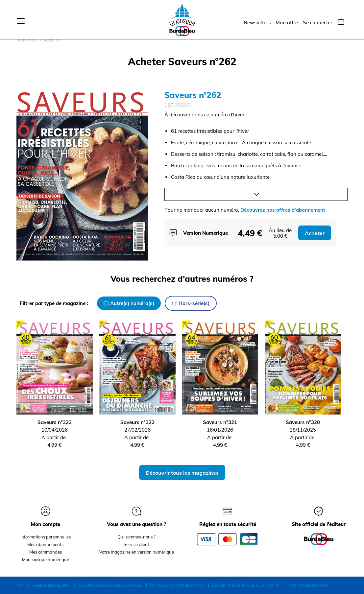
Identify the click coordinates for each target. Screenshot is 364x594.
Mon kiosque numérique (46, 559)
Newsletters (257, 20)
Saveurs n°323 (55, 422)
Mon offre (287, 20)
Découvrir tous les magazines (182, 473)
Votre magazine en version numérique (137, 552)
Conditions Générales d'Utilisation (246, 585)
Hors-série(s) (191, 303)
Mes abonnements (45, 544)
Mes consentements (308, 585)
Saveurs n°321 (220, 422)
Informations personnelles (46, 537)
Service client (136, 544)
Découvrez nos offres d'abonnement (283, 210)
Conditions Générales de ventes (110, 585)
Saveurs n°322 (137, 422)
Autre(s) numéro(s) (129, 303)
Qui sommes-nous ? (136, 537)
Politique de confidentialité (177, 585)
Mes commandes (46, 552)
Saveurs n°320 (303, 422)
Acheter (315, 233)
